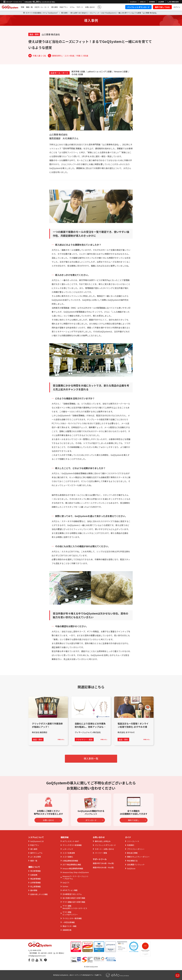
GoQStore (133, 2)
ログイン (177, 7)
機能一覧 (29, 7)
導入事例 (54, 7)
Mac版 (111, 863)
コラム (72, 7)
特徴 (23, 7)
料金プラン (64, 7)
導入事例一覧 (91, 758)
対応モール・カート (42, 7)
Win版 (104, 863)
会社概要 (161, 2)
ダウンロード (94, 820)
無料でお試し (137, 820)
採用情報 (152, 2)
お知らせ (143, 2)
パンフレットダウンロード (138, 7)
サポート (80, 7)
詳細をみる (61, 739)
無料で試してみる (162, 7)
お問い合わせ (90, 7)
